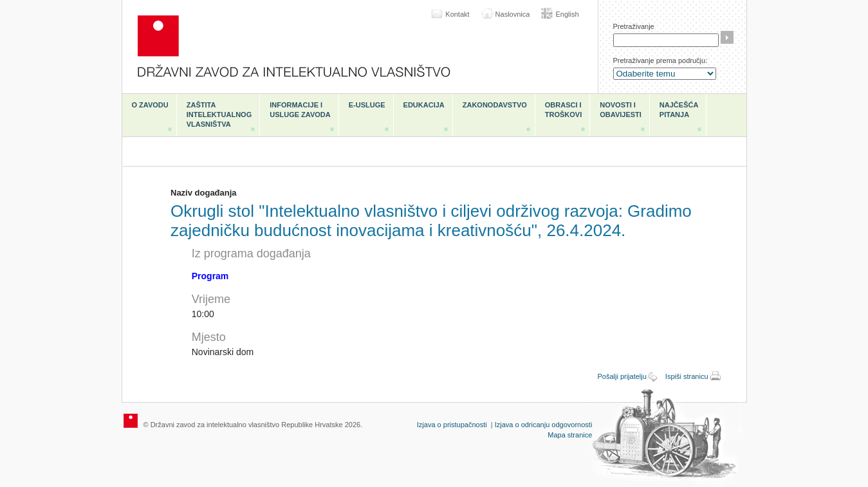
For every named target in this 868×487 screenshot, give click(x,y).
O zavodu (150, 105)
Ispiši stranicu (687, 376)
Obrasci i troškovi (563, 110)
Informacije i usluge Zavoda (300, 110)
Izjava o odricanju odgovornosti (544, 425)
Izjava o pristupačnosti (452, 425)
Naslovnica (513, 14)
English (567, 14)
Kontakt (457, 14)
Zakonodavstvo (495, 105)
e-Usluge (367, 105)
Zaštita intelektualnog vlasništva (219, 115)
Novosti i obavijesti (621, 110)
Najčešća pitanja (679, 110)
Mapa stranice (570, 435)
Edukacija (424, 105)
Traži (727, 37)
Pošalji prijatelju (622, 376)
